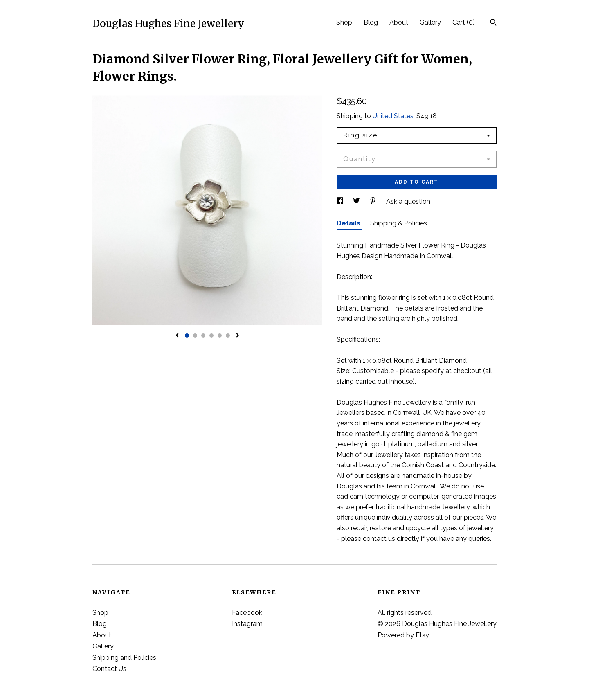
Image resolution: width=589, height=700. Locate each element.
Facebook (247, 613)
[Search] (493, 23)
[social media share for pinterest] (374, 201)
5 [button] (220, 335)
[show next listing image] (238, 336)
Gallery (430, 22)
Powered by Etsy (403, 635)
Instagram (247, 624)
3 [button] (203, 335)
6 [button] (228, 335)
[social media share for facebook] (341, 201)
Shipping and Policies (124, 658)
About (399, 22)
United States (393, 116)
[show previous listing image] (177, 336)
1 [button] (187, 335)
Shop (344, 22)
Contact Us (109, 669)
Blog (371, 22)
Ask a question (408, 201)
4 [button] (211, 335)
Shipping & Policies (399, 223)
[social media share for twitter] (357, 201)
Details (349, 223)
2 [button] (195, 335)
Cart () (464, 22)
